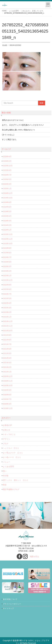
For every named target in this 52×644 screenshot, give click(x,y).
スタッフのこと (9, 434)
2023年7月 (7, 257)
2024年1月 (7, 230)
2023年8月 (7, 253)
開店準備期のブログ (11, 489)
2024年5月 (7, 211)
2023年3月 (7, 266)
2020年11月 (8, 381)
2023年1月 (7, 276)
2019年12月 (8, 408)
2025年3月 (7, 184)
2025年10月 (8, 166)
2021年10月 (8, 331)
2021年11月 (8, 326)
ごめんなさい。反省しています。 (33, 11)
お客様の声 (7, 425)
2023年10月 (8, 243)
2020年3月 (7, 404)
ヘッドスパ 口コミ (11, 448)
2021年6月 (7, 349)
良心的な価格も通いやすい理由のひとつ (18, 130)
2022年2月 (7, 312)
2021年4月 (7, 358)
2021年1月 (7, 372)
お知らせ (6, 430)
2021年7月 (7, 344)
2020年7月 (7, 399)
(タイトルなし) (8, 135)
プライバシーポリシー (12, 604)
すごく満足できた (9, 139)
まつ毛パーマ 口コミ (12, 457)
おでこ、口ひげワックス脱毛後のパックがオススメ (23, 125)
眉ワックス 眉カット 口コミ (16, 480)
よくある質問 (14, 11)
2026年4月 (7, 156)
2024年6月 (7, 207)
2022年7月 (7, 294)
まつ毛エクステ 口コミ (13, 453)
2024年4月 (7, 216)
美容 (5, 485)
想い (5, 471)
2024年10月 (8, 198)
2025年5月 (7, 179)
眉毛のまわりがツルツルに (13, 120)
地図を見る (34, 556)
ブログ (6, 444)
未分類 (6, 476)
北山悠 (5, 45)
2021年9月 (7, 335)
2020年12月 (8, 376)
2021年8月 (7, 340)
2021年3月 (7, 363)
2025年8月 (7, 170)
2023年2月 (7, 271)
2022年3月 (7, 308)
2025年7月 (7, 175)
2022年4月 (7, 303)
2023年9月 (7, 248)
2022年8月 (7, 289)
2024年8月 (7, 202)
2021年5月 (7, 353)
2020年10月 (8, 385)
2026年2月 (7, 161)
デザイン (6, 439)
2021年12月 (8, 321)
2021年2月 (7, 367)
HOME (4, 11)
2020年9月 (7, 390)
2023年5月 (7, 262)
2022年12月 (8, 280)
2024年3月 (7, 221)
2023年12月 (8, 234)
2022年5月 (7, 298)
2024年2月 (7, 225)
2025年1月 (7, 189)
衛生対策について (10, 599)
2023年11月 (8, 239)
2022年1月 (7, 317)
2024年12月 (8, 193)
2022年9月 (7, 285)
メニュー (6, 462)
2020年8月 (7, 395)
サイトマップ (8, 608)
